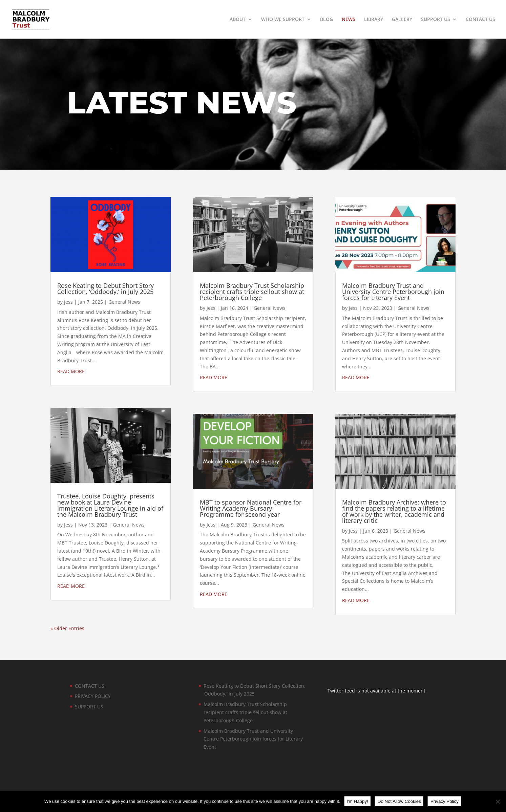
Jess (68, 302)
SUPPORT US (436, 20)
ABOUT (238, 20)
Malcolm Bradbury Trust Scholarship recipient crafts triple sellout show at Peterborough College (252, 292)
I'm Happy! (357, 801)
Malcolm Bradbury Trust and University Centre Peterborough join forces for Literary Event (393, 292)
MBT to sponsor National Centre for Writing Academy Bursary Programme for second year (251, 508)
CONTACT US (480, 20)
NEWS (349, 20)
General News (124, 302)
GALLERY (402, 20)
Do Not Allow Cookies (399, 801)
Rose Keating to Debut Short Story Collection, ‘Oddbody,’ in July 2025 (106, 289)
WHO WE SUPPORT (283, 20)
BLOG (326, 20)
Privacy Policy (445, 801)
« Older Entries (67, 628)
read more (71, 371)
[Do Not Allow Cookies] (498, 802)
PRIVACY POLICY (93, 696)
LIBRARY (374, 20)
